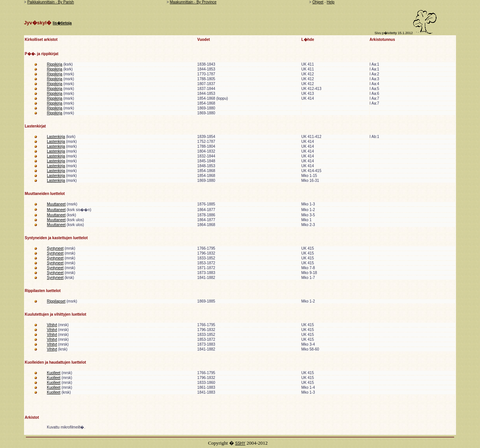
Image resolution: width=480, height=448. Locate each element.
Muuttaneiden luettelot (45, 194)
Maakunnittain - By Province (193, 2)
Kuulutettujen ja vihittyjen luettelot (55, 314)
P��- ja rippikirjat (41, 54)
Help (331, 2)
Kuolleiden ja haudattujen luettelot (55, 362)
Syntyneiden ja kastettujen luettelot (56, 238)
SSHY (240, 443)
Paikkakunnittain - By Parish (51, 2)
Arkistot (32, 417)
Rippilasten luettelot (43, 291)
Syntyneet (55, 248)
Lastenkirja (56, 137)
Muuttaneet (56, 204)
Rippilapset (56, 301)
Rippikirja (55, 64)
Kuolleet (54, 373)
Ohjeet (318, 2)
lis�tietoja (62, 23)
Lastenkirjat (35, 126)
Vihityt (52, 325)
